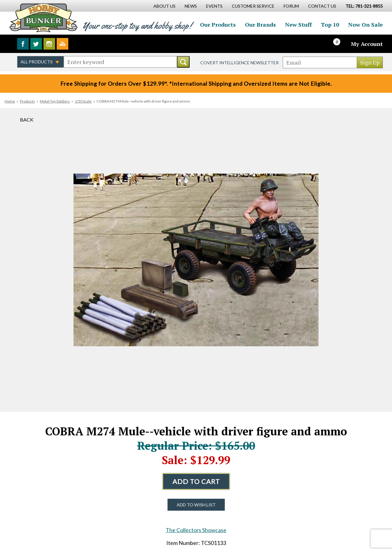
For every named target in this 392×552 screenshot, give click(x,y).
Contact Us (322, 6)
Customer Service (253, 6)
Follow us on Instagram (49, 44)
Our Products (218, 24)
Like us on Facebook (23, 44)
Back (27, 120)
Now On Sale (366, 24)
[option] (196, 260)
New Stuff (298, 24)
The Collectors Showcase (196, 530)
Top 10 (330, 24)
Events (214, 6)
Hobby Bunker (43, 18)
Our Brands (260, 24)
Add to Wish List (196, 505)
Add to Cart (196, 481)
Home (10, 101)
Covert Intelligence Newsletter (239, 63)
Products (27, 101)
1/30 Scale (83, 101)
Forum (291, 6)
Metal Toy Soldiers (55, 101)
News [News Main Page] (191, 6)
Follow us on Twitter (36, 44)
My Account (367, 44)
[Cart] (340, 44)
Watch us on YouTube (62, 44)
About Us (164, 6)
